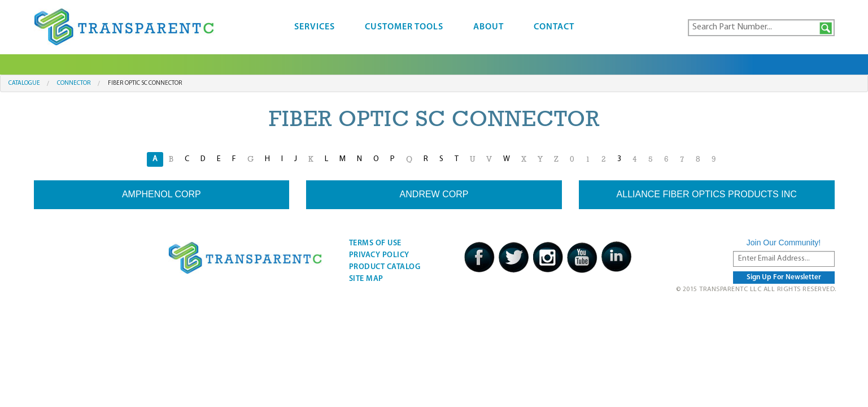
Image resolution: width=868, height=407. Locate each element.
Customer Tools (404, 27)
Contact (554, 27)
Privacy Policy (379, 255)
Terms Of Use (375, 243)
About (488, 27)
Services (315, 27)
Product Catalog (385, 267)
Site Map (366, 279)
